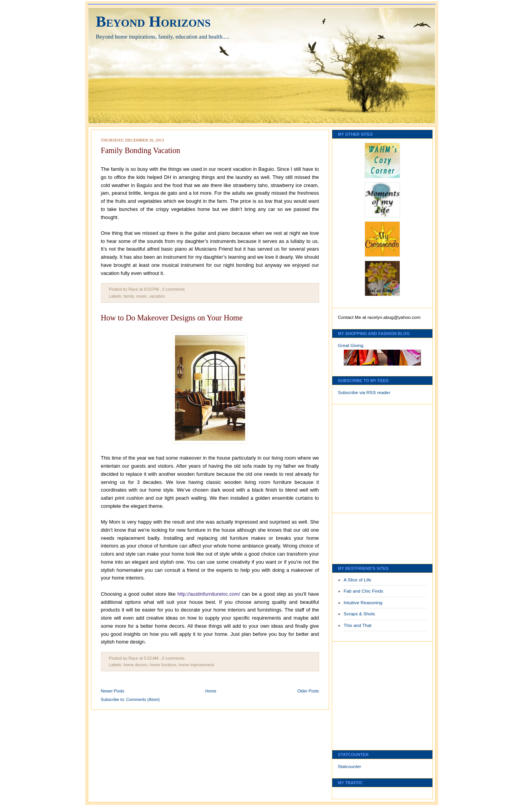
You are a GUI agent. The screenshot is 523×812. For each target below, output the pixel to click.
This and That (358, 625)
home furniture (163, 665)
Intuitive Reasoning (363, 603)
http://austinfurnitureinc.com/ (209, 594)
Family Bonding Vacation (141, 150)
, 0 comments (172, 289)
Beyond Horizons (153, 21)
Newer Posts (113, 691)
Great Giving (351, 345)
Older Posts (308, 691)
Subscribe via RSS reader (364, 393)
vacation (157, 296)
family (129, 296)
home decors (135, 665)
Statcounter (350, 767)
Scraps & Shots (360, 614)
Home (211, 691)
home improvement (197, 665)
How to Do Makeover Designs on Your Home (172, 318)
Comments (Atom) (143, 699)
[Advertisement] (361, 457)
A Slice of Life (358, 580)
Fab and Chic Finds (364, 591)
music (141, 296)
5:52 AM (151, 658)
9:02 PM (151, 289)
